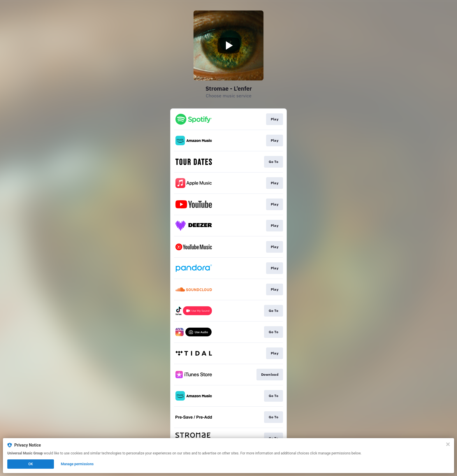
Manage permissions (77, 464)
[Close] (448, 444)
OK (31, 464)
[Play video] (228, 45)
